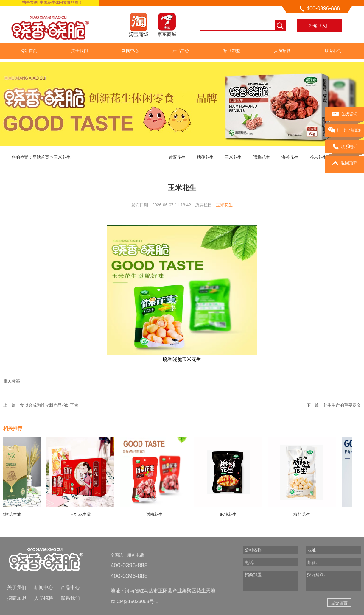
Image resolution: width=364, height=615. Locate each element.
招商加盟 (232, 51)
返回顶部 (345, 163)
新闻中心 (130, 51)
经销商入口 (320, 26)
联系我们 (333, 51)
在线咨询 (345, 114)
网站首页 (29, 51)
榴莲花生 (205, 157)
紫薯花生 (177, 157)
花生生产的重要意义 (342, 405)
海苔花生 (290, 157)
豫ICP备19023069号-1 (134, 601)
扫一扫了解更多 (345, 130)
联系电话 (345, 147)
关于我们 (80, 51)
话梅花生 (262, 157)
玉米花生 (62, 157)
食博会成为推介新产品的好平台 (49, 405)
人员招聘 (282, 51)
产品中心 (181, 51)
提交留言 (339, 603)
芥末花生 (318, 157)
